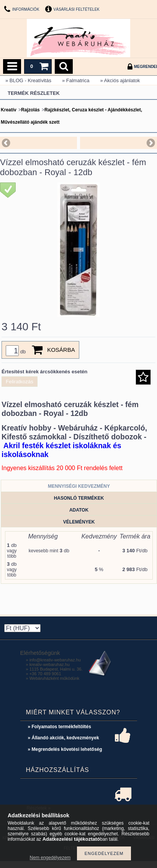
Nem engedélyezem (50, 858)
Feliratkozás (20, 382)
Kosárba (61, 350)
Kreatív (9, 110)
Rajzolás (30, 110)
